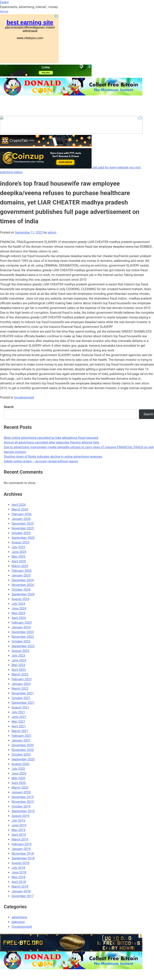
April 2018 (19, 882)
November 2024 (23, 585)
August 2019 (20, 816)
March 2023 (20, 674)
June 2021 (19, 717)
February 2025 (22, 571)
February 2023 (22, 679)
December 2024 (23, 580)
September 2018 (23, 858)
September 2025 (23, 538)
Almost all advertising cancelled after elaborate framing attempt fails (51, 442)
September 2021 (23, 703)
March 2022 (20, 689)
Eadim (4, 2)
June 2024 (19, 608)
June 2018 (19, 872)
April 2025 (19, 561)
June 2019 (19, 825)
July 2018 (18, 868)
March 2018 (20, 887)
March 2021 (20, 731)
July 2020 (18, 769)
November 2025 (23, 528)
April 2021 (19, 726)
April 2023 (19, 670)
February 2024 (22, 623)
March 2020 (20, 788)
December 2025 (23, 524)
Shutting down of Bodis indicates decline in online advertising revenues (53, 457)
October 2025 (21, 533)
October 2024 (21, 590)
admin (52, 232)
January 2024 (21, 627)
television (18, 922)
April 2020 (19, 783)
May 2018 (18, 877)
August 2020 (20, 764)
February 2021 (22, 736)
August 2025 (20, 542)
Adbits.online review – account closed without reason (41, 461)
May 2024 (18, 613)
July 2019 (18, 821)
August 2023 (20, 651)
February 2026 (22, 514)
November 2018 (23, 854)
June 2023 (19, 660)
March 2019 (20, 839)
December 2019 (23, 797)
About (4, 12)
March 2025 (20, 566)
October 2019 (21, 806)
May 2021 (18, 722)
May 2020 (18, 778)
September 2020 (23, 759)
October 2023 (21, 641)
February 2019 (22, 844)
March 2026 (20, 509)
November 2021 (23, 693)
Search (9, 407)
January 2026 (21, 519)
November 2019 (23, 802)
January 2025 (21, 575)
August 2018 (20, 863)
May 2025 (18, 557)
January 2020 (21, 792)
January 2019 (21, 849)
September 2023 (23, 646)
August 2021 (20, 707)
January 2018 (21, 891)
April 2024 (19, 618)
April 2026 (19, 505)
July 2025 (18, 547)
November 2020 (23, 750)
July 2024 (18, 604)
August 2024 (20, 599)
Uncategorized (24, 397)
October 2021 (21, 698)
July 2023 (18, 656)
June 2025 (19, 552)
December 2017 (23, 896)
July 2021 (18, 712)
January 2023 (21, 684)
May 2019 (18, 830)
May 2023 (18, 665)
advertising (19, 917)
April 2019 (19, 835)
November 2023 (23, 637)
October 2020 (21, 755)
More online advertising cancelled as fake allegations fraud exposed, (51, 438)
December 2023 (23, 632)
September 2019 (23, 811)
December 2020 (23, 745)
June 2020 (19, 773)
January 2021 (21, 740)
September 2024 (23, 594)
